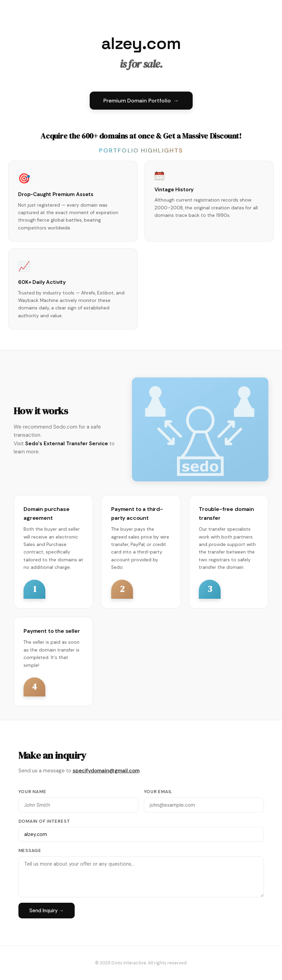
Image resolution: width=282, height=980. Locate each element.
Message (30, 850)
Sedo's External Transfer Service (67, 444)
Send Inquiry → (47, 911)
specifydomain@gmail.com (106, 771)
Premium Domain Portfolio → (141, 101)
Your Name (32, 792)
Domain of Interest (44, 821)
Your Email (158, 792)
